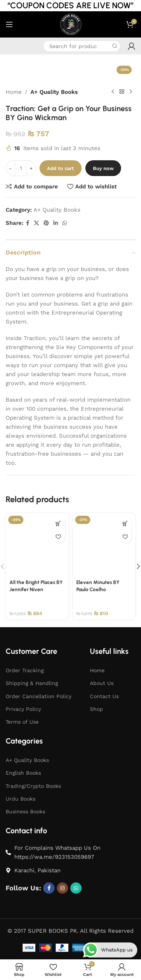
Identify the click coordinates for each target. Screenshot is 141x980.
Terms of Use (22, 722)
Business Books (25, 811)
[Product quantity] (21, 168)
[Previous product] (113, 92)
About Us (102, 683)
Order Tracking (25, 670)
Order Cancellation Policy (39, 696)
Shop (96, 709)
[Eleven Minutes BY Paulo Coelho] (104, 545)
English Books (23, 773)
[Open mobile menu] (9, 24)
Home (14, 92)
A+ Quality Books (54, 92)
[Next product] (131, 92)
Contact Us (104, 696)
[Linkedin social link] (56, 223)
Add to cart (61, 168)
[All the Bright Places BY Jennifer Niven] (37, 545)
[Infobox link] (11, 46)
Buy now (103, 168)
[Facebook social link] (28, 223)
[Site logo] (70, 24)
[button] (58, 523)
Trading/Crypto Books (33, 786)
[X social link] (36, 223)
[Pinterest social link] (46, 223)
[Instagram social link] (62, 888)
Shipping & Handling (32, 683)
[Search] (82, 46)
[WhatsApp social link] (65, 223)
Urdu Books (20, 799)
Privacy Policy (23, 709)
